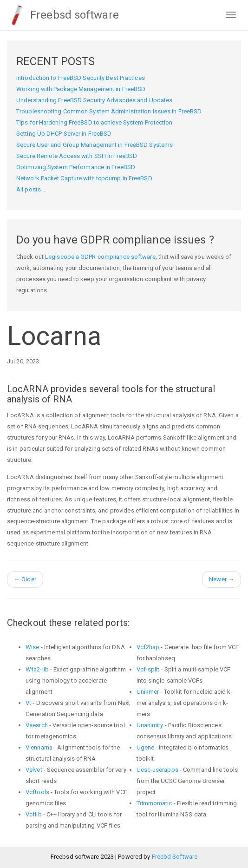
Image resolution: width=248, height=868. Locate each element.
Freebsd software (63, 15)
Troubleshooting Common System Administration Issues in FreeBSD (109, 111)
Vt (28, 703)
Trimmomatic (154, 803)
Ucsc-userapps (157, 770)
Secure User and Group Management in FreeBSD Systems (95, 145)
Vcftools (37, 792)
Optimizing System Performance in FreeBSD (76, 167)
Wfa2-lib (37, 669)
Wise (32, 647)
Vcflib (34, 814)
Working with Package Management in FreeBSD (81, 89)
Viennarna (39, 747)
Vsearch (37, 725)
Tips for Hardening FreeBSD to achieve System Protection (95, 122)
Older (25, 579)
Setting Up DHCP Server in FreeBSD (64, 134)
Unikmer (148, 692)
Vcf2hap (148, 647)
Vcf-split (148, 669)
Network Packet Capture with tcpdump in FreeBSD (84, 178)
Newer (222, 579)
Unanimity (150, 725)
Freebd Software (175, 857)
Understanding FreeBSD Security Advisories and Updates (94, 100)
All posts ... (31, 189)
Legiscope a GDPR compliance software (100, 257)
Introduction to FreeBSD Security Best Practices (81, 78)
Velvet (34, 770)
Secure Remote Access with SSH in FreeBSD (77, 156)
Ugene (146, 747)
